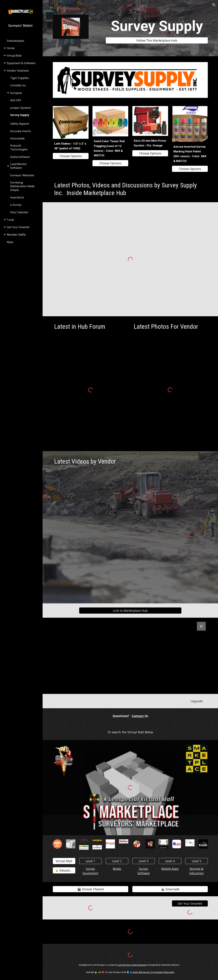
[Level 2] (117, 861)
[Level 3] (144, 861)
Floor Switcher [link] (19, 212)
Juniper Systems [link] (21, 108)
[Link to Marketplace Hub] (130, 611)
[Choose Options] (71, 156)
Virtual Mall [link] (14, 56)
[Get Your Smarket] (190, 904)
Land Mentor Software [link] (19, 166)
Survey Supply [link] (20, 115)
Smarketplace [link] (15, 41)
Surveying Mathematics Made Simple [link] (22, 186)
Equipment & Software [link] (21, 63)
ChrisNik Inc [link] (18, 85)
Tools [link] (10, 220)
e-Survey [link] (16, 205)
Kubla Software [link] (20, 157)
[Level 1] (90, 861)
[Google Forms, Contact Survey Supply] (130, 656)
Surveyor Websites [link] (22, 175)
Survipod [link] (16, 93)
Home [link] (11, 48)
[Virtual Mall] (64, 861)
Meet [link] (10, 242)
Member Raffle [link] (16, 235)
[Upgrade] (197, 701)
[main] (157, 26)
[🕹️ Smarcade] (170, 889)
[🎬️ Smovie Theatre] (91, 889)
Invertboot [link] (17, 197)
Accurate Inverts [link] (21, 131)
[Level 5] (197, 861)
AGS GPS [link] (16, 100)
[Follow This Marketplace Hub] (157, 40)
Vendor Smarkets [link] (18, 71)
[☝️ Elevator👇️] (64, 870)
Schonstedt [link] (17, 138)
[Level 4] (170, 861)
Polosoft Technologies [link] (19, 147)
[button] (214, 5)
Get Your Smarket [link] (18, 227)
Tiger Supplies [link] (20, 78)
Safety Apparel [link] (20, 124)
